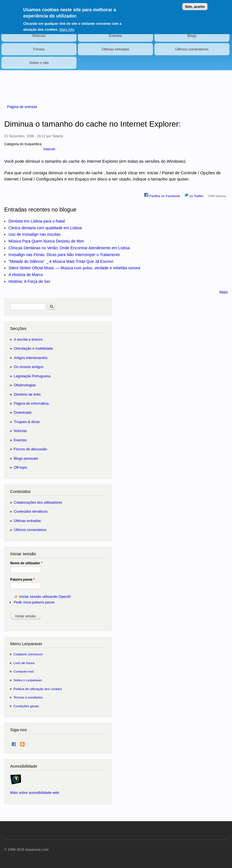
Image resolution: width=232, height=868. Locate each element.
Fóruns (39, 49)
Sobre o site (39, 63)
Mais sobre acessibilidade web (35, 793)
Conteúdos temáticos (31, 511)
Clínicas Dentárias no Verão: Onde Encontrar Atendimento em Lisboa (69, 248)
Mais (224, 292)
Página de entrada (22, 107)
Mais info (67, 26)
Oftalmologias (25, 385)
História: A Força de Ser (29, 281)
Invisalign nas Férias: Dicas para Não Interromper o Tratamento (64, 255)
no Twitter (194, 195)
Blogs (192, 36)
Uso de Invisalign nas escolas (34, 234)
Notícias (39, 36)
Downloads (23, 412)
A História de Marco (26, 275)
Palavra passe (22, 580)
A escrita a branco (28, 339)
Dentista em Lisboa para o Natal (37, 221)
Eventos (115, 36)
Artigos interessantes (31, 358)
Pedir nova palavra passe (34, 602)
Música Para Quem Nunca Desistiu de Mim (46, 241)
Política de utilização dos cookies (38, 689)
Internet (50, 149)
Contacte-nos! (24, 671)
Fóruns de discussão (30, 449)
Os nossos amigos (29, 367)
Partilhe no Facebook (162, 195)
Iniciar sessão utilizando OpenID (45, 597)
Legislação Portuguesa (32, 376)
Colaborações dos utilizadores (38, 502)
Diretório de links (27, 394)
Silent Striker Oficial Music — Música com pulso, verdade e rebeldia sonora (74, 268)
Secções (18, 328)
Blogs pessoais (26, 458)
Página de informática (31, 403)
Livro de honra (24, 663)
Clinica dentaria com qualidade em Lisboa (45, 228)
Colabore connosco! (28, 654)
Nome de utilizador (26, 563)
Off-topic (21, 467)
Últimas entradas (115, 49)
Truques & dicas (27, 422)
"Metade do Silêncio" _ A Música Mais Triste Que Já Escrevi (61, 261)
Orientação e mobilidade (33, 348)
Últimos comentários (192, 49)
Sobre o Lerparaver (28, 680)
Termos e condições (28, 697)
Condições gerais (26, 706)
